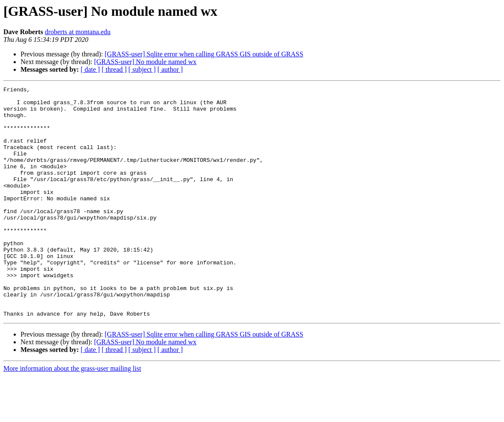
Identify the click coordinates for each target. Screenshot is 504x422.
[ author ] (170, 69)
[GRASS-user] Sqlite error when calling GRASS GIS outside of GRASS (204, 54)
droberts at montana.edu (78, 32)
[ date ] (90, 69)
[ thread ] (114, 69)
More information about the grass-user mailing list (72, 415)
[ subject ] (142, 69)
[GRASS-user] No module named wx (145, 62)
